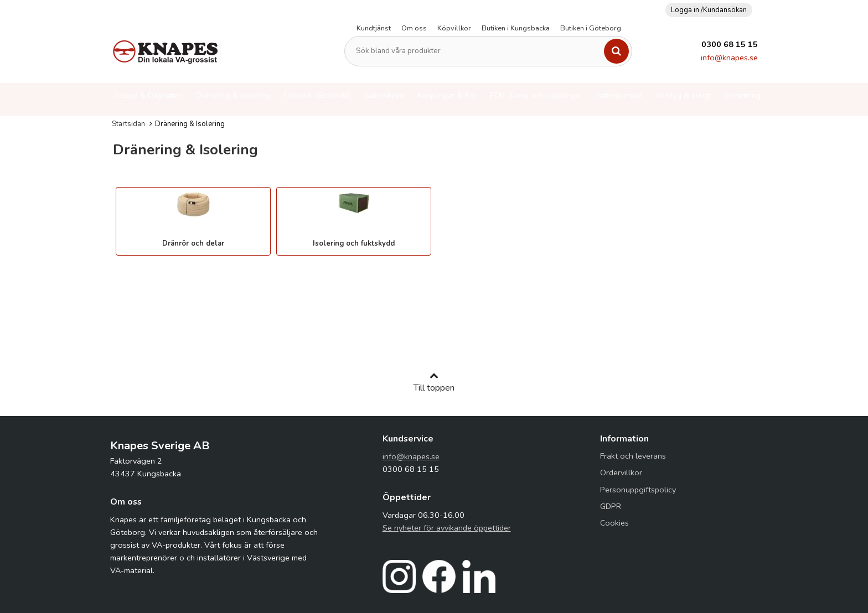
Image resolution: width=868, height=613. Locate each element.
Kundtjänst (374, 28)
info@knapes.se (729, 58)
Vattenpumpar (619, 95)
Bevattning (742, 95)
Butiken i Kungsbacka (516, 28)
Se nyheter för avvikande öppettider (447, 528)
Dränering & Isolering (233, 95)
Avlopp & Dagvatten (148, 95)
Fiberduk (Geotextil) (317, 95)
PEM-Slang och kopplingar (536, 95)
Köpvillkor (454, 28)
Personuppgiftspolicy (638, 490)
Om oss (414, 28)
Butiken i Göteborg (591, 28)
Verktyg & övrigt (683, 95)
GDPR (611, 506)
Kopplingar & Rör (447, 95)
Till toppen (434, 382)
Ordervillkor (621, 472)
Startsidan (128, 124)
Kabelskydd (384, 95)
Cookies (614, 523)
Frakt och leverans (633, 456)
